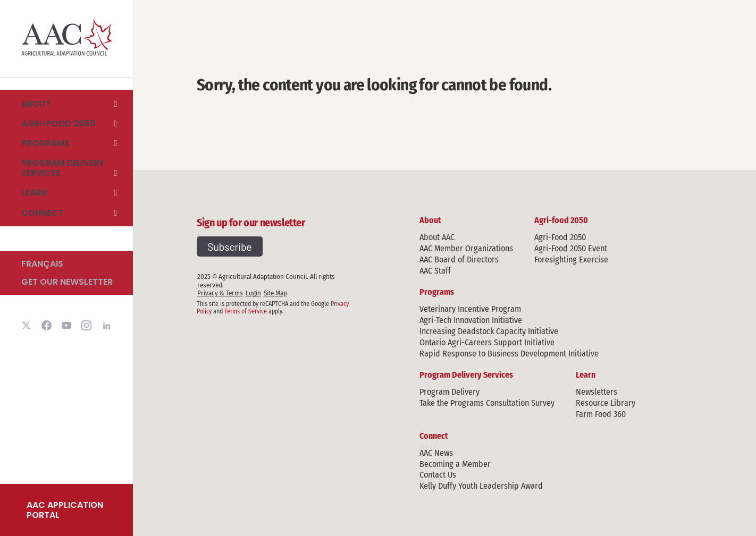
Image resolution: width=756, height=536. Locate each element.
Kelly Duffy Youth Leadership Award (481, 486)
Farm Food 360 (601, 414)
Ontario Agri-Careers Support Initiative (487, 342)
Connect (42, 212)
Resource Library (606, 403)
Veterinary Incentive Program (470, 309)
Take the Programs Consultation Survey (487, 403)
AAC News (436, 453)
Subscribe (230, 246)
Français (42, 264)
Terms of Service (246, 311)
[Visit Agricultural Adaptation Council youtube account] (67, 327)
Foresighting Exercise (571, 260)
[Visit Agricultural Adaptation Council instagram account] (86, 327)
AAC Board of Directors (459, 260)
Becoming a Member (455, 464)
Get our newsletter (67, 282)
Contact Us (438, 475)
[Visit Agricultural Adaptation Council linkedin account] (107, 327)
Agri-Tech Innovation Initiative (471, 320)
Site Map (275, 293)
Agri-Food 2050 (560, 237)
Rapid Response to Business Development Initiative (509, 354)
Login (253, 293)
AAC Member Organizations (466, 248)
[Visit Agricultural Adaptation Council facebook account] (47, 327)
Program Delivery (450, 392)
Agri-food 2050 (58, 123)
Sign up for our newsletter (251, 223)
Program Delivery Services (63, 168)
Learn (34, 193)
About (36, 104)
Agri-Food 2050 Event (571, 248)
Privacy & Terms (220, 293)
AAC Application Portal (65, 510)
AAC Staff (435, 271)
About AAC (437, 237)
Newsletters (597, 392)
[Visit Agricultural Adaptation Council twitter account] (26, 327)
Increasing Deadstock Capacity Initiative (489, 331)
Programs (45, 143)
